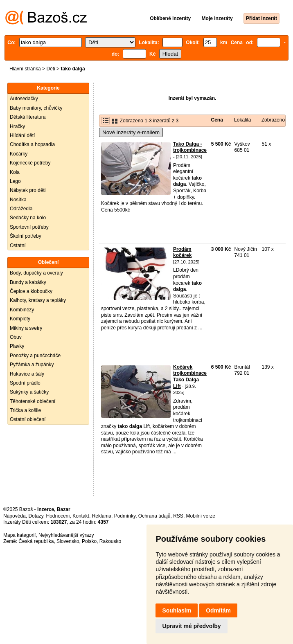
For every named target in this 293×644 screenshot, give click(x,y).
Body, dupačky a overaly (36, 273)
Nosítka (18, 200)
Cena (217, 120)
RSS (178, 516)
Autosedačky (24, 99)
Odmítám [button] (218, 610)
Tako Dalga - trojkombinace (190, 147)
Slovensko (68, 541)
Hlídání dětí (22, 135)
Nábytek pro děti (28, 190)
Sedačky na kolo (28, 218)
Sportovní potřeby (29, 227)
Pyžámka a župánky (32, 365)
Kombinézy (22, 310)
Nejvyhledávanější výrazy (66, 535)
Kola (15, 172)
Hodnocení (58, 516)
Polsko (89, 541)
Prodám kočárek (182, 252)
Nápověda (15, 516)
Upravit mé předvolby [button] (191, 626)
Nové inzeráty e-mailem (131, 132)
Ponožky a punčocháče (35, 356)
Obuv (16, 337)
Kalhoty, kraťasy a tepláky (38, 300)
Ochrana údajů (154, 516)
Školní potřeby (26, 236)
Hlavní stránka (25, 69)
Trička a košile (25, 410)
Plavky (17, 346)
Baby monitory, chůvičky (36, 108)
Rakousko (110, 541)
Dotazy (36, 516)
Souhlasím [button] (177, 610)
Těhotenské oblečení (33, 401)
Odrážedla (21, 209)
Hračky (17, 126)
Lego (15, 181)
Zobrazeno (273, 120)
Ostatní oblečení (28, 419)
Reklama (102, 516)
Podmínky (125, 516)
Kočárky (19, 154)
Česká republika (36, 541)
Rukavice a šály (27, 374)
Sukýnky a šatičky (29, 392)
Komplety (20, 319)
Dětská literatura (28, 117)
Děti (51, 69)
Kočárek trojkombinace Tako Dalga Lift (190, 377)
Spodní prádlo (25, 383)
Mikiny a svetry (26, 328)
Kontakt (81, 516)
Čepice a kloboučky (31, 291)
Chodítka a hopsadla (32, 144)
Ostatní (18, 245)
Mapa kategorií (19, 535)
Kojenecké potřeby (30, 163)
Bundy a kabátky (28, 282)
